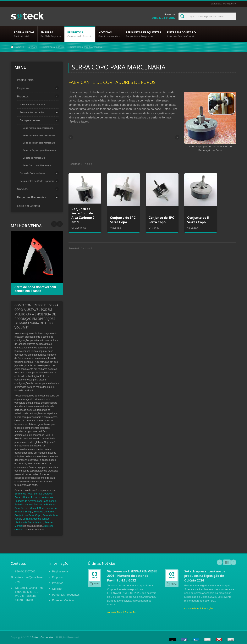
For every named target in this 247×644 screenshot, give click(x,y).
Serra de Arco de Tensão (36, 519)
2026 (94, 584)
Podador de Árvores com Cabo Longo (35, 501)
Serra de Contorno (44, 512)
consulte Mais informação (121, 612)
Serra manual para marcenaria (38, 128)
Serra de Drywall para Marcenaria (40, 150)
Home (18, 47)
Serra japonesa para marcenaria (39, 135)
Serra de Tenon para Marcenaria (39, 143)
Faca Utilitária (22, 497)
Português (228, 4)
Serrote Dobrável (43, 494)
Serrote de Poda (23, 494)
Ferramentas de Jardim (32, 112)
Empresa (51, 34)
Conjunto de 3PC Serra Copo (123, 220)
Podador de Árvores (42, 497)
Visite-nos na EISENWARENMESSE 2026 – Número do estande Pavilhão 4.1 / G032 (132, 576)
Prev (60, 224)
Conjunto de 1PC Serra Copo (161, 220)
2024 (172, 584)
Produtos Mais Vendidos (33, 105)
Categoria (32, 47)
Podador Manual (24, 504)
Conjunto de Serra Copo (28, 515)
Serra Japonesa (48, 508)
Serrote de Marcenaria (34, 158)
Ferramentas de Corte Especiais (37, 181)
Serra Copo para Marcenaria (37, 165)
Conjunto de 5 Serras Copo (198, 220)
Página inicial (24, 34)
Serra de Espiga (23, 512)
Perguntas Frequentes (143, 34)
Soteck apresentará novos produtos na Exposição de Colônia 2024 (205, 576)
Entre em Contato (181, 34)
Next (54, 224)
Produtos (80, 34)
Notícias (109, 34)
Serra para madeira (54, 47)
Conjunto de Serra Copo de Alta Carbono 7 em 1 (83, 216)
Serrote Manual (29, 508)
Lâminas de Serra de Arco (29, 522)
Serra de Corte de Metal (33, 173)
